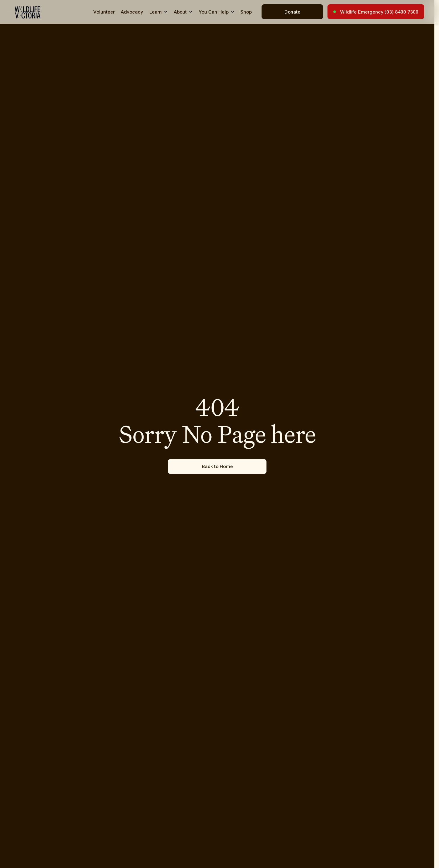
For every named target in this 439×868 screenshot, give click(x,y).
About (180, 12)
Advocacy (132, 12)
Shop (246, 12)
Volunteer (104, 12)
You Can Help (214, 12)
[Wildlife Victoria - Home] (28, 12)
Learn (156, 12)
